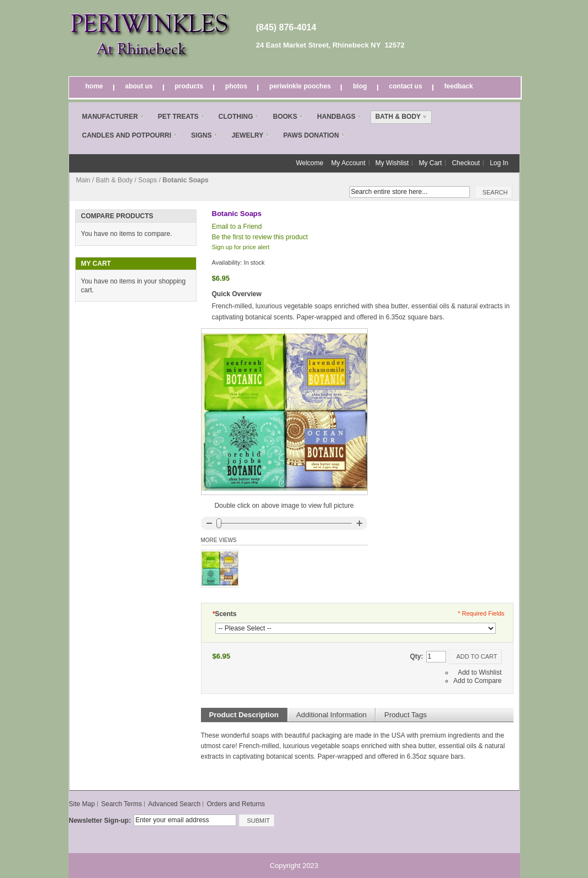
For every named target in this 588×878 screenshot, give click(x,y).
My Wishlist (392, 163)
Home (94, 86)
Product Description (244, 715)
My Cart (430, 163)
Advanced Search (174, 804)
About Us (139, 86)
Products (189, 86)
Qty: (417, 656)
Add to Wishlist (480, 672)
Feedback (459, 86)
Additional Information (332, 715)
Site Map (82, 804)
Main (83, 180)
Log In (499, 163)
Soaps (147, 180)
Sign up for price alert (241, 247)
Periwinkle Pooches (300, 86)
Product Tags (406, 715)
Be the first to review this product (260, 237)
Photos (236, 86)
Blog (360, 86)
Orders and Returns (235, 804)
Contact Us (406, 86)
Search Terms (121, 804)
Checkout (466, 163)
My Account (348, 163)
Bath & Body (115, 180)
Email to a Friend (237, 227)
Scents (225, 614)
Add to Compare (477, 681)
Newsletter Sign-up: (100, 821)
